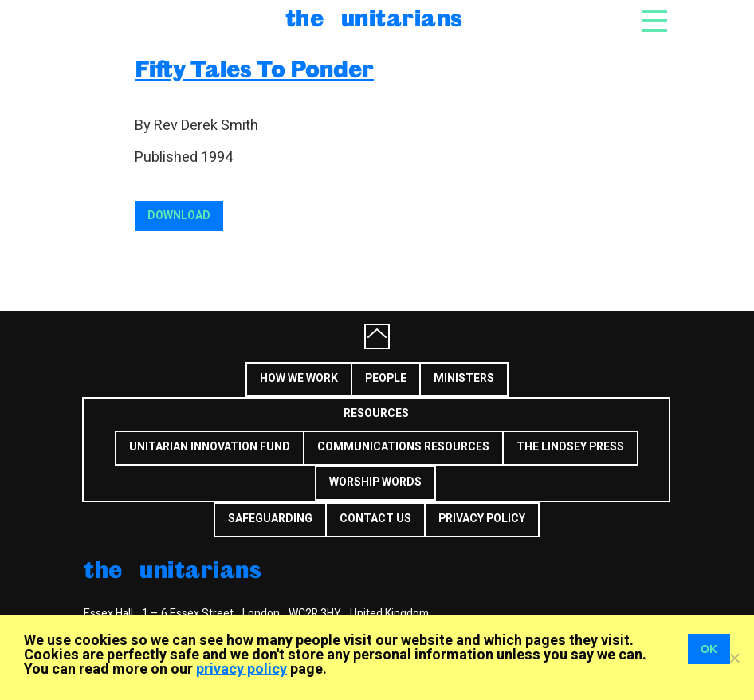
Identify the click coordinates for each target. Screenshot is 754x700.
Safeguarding (270, 519)
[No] (734, 658)
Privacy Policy (482, 519)
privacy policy (242, 669)
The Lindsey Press (570, 447)
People (386, 378)
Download (179, 216)
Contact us (375, 519)
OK (709, 649)
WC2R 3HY (315, 613)
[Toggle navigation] (654, 26)
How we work (299, 378)
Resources (376, 413)
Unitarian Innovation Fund (210, 447)
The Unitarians (374, 17)
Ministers (464, 378)
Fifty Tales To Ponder (254, 68)
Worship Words (375, 482)
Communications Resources (403, 447)
